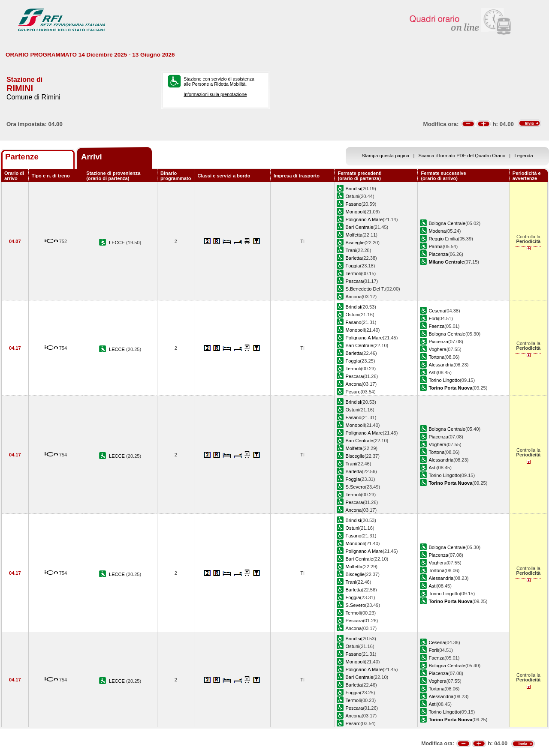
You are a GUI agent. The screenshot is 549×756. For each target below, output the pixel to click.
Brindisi (353, 189)
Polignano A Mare (364, 219)
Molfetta (354, 235)
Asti (432, 372)
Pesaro (353, 392)
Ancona (353, 297)
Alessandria (441, 365)
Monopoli (355, 212)
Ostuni (352, 196)
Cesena (437, 311)
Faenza (436, 326)
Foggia (353, 266)
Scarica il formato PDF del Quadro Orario (462, 156)
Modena (437, 231)
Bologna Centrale (447, 223)
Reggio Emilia (443, 239)
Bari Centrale (359, 227)
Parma (436, 246)
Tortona (436, 357)
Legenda (524, 156)
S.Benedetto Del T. (365, 289)
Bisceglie (355, 243)
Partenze (22, 157)
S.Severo (355, 487)
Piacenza (438, 254)
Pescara (354, 281)
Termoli (353, 273)
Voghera (437, 349)
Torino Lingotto (444, 380)
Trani (351, 250)
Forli (433, 318)
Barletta (353, 258)
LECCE (118, 243)
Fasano (353, 204)
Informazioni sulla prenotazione (215, 94)
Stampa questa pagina (385, 156)
